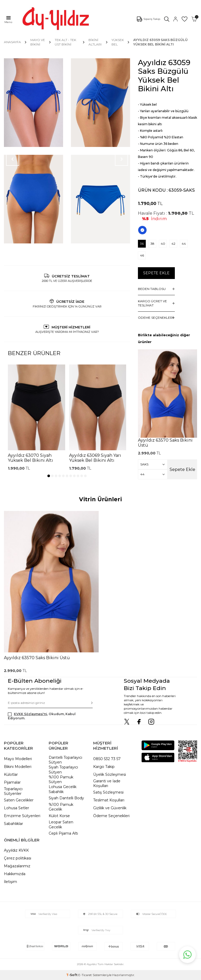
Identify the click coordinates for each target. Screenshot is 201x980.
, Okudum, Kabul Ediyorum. (42, 716)
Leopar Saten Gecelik (61, 825)
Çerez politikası (18, 858)
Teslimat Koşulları (109, 800)
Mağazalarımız (17, 866)
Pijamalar (12, 782)
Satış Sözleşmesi (108, 792)
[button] (49, 476)
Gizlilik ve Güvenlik (110, 808)
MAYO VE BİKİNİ (38, 42)
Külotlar (11, 774)
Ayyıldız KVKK (16, 850)
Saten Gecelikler (19, 800)
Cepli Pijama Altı (63, 833)
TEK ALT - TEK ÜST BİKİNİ (65, 42)
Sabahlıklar (13, 824)
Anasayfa (12, 42)
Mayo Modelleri (18, 759)
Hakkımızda (15, 874)
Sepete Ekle (156, 273)
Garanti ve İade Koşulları (107, 784)
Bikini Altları (95, 42)
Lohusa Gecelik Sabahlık (63, 789)
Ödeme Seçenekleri (111, 816)
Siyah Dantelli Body (66, 798)
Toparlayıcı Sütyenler (13, 791)
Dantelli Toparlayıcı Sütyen (65, 760)
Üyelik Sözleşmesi (110, 774)
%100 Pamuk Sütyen (61, 780)
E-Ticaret (85, 975)
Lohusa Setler (16, 808)
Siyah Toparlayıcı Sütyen (63, 770)
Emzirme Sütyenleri (22, 816)
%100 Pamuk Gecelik (61, 807)
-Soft (72, 975)
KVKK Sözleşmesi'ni (30, 714)
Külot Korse (59, 816)
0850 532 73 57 (107, 759)
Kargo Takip (104, 767)
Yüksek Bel (118, 42)
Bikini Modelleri (18, 767)
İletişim (10, 882)
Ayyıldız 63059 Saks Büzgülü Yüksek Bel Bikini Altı (160, 42)
